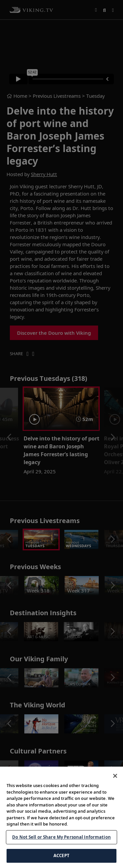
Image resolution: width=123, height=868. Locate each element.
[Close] (115, 778)
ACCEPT (61, 858)
